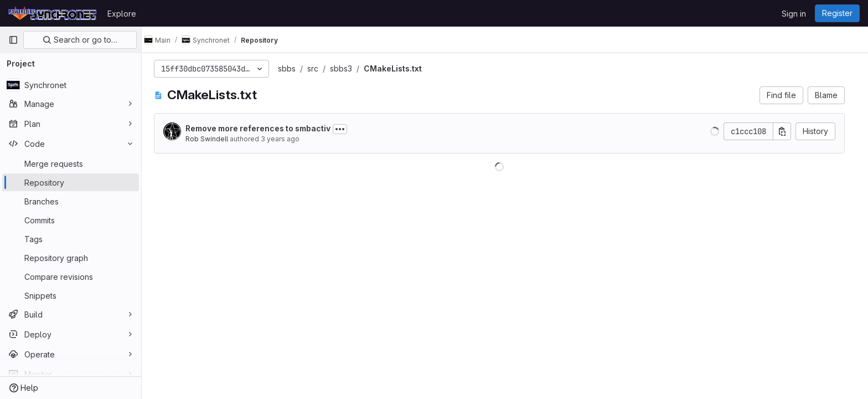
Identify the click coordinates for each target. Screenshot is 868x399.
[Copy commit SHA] (788, 131)
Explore (122, 14)
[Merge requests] (71, 163)
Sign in (794, 14)
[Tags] (71, 239)
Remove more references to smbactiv (263, 128)
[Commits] (71, 220)
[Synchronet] (71, 85)
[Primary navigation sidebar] (13, 40)
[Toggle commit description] (345, 129)
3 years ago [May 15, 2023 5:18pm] (286, 139)
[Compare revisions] (71, 277)
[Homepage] (52, 13)
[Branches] (71, 201)
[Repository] (71, 182)
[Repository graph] (71, 258)
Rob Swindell (212, 139)
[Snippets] (71, 295)
